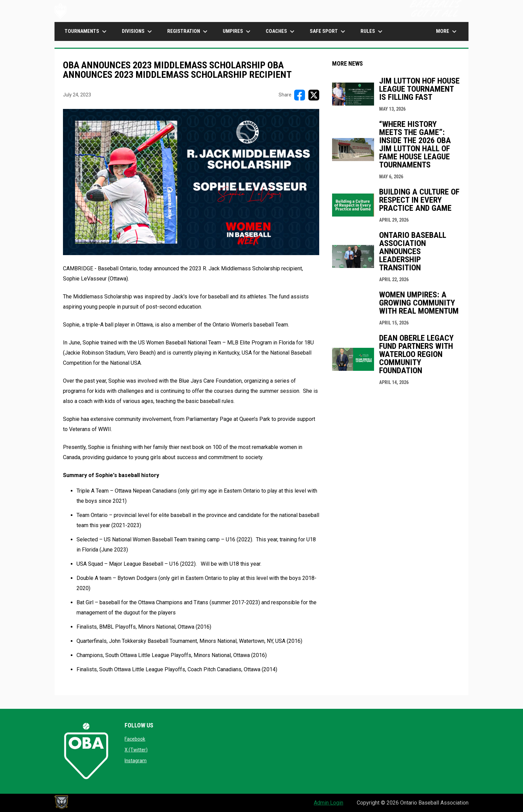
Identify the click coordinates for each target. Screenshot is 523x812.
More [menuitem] (447, 31)
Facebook (135, 739)
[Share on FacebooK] (300, 95)
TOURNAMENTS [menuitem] (86, 31)
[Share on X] (314, 95)
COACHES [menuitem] (281, 31)
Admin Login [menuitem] (329, 803)
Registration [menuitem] (188, 31)
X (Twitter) (136, 750)
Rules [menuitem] (372, 31)
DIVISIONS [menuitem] (138, 31)
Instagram (136, 761)
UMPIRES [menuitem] (237, 31)
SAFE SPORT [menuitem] (328, 31)
